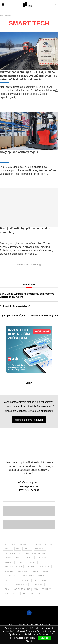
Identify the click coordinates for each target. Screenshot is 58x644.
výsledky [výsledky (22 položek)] (46, 589)
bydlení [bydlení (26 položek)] (8, 549)
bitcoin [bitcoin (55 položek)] (49, 544)
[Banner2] (29, 511)
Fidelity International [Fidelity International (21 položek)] (36, 553)
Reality (35, 625)
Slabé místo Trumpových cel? (15, 306)
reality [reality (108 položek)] (8, 585)
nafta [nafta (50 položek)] (36, 571)
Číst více (30, 641)
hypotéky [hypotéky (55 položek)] (42, 558)
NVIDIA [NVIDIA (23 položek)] (45, 571)
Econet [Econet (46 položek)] (27, 549)
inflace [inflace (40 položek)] (8, 562)
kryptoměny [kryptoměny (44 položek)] (23, 571)
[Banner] (29, 524)
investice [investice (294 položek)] (32, 562)
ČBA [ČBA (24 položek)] (24, 594)
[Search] (55, 5)
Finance (11, 625)
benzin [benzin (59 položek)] (38, 544)
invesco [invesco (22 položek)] (20, 562)
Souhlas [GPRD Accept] (44, 638)
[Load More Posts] (29, 265)
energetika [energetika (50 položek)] (10, 553)
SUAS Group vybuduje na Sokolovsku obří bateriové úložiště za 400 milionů (27, 295)
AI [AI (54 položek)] (5, 544)
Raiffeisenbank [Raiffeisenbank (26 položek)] (40, 580)
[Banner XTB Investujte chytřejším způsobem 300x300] (29, 328)
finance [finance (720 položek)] (8, 558)
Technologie (23, 625)
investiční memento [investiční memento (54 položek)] (13, 567)
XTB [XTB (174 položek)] (6, 594)
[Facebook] (29, 613)
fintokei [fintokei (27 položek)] (29, 558)
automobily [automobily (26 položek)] (25, 544)
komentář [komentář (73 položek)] (31, 567)
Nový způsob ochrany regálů (19, 152)
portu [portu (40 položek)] (41, 576)
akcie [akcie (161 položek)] (13, 544)
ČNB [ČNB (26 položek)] (32, 594)
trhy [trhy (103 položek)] (7, 589)
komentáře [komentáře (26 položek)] (45, 567)
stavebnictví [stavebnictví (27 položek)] (21, 585)
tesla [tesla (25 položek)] (50, 585)
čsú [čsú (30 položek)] (40, 594)
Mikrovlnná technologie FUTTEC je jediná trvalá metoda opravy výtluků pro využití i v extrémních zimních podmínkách (29, 76)
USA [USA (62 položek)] (36, 589)
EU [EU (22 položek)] (21, 553)
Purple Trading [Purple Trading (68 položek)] (22, 580)
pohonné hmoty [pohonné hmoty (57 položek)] (27, 576)
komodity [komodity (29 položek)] (9, 571)
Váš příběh (45, 625)
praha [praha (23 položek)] (7, 580)
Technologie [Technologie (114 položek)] (37, 585)
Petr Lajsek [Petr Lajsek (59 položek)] (10, 576)
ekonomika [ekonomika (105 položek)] (40, 549)
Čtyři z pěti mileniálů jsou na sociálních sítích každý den (29, 316)
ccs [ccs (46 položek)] (18, 549)
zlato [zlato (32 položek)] (15, 594)
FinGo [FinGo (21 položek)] (19, 558)
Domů (2, 15)
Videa (29, 383)
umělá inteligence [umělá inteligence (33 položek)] (22, 589)
